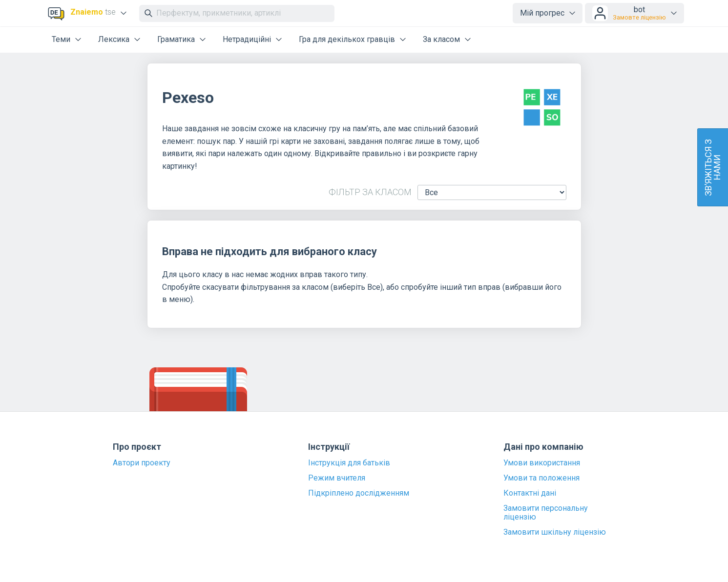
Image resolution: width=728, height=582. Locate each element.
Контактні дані (530, 493)
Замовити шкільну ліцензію (555, 532)
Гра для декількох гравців (347, 39)
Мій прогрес (542, 13)
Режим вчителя (337, 478)
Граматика (176, 39)
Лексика (114, 39)
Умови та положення (541, 478)
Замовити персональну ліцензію (546, 513)
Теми (61, 39)
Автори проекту (142, 463)
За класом (441, 39)
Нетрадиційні (247, 39)
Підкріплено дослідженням (359, 493)
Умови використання (542, 463)
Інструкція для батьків (349, 463)
